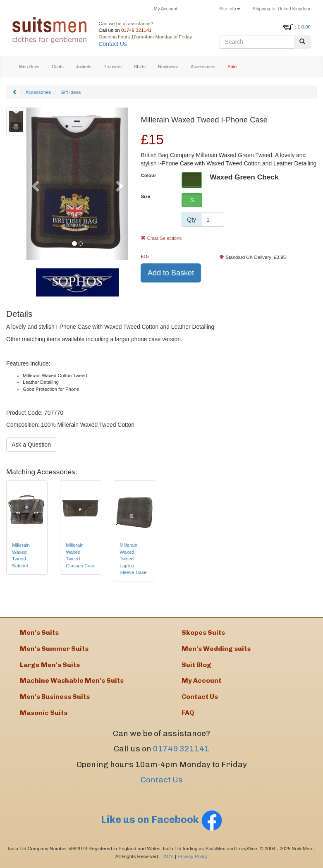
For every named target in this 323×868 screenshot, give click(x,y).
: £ (303, 27)
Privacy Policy (193, 856)
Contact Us (113, 44)
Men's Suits (39, 632)
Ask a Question (31, 445)
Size (145, 196)
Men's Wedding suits (216, 649)
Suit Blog (196, 665)
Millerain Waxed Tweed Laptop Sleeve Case (133, 559)
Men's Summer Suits (54, 649)
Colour (148, 175)
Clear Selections (161, 238)
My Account (166, 9)
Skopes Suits (203, 632)
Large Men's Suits (50, 665)
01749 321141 (136, 30)
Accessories (38, 92)
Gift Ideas (71, 92)
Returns (199, 9)
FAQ (188, 713)
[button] (34, 184)
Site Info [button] (230, 9)
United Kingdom (281, 9)
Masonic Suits (44, 713)
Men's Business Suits (55, 697)
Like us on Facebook (162, 819)
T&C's (167, 856)
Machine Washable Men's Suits (72, 680)
